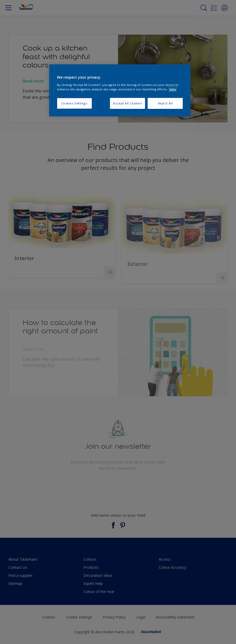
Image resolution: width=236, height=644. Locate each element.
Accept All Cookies (127, 103)
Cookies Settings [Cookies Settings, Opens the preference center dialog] (74, 103)
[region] (120, 90)
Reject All (165, 103)
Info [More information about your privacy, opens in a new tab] (173, 89)
